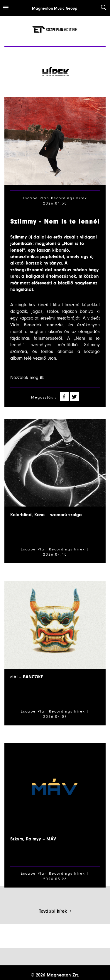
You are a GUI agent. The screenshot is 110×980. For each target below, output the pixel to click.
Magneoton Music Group (55, 8)
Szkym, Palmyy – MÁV (33, 839)
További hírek (55, 911)
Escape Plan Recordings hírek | (55, 711)
